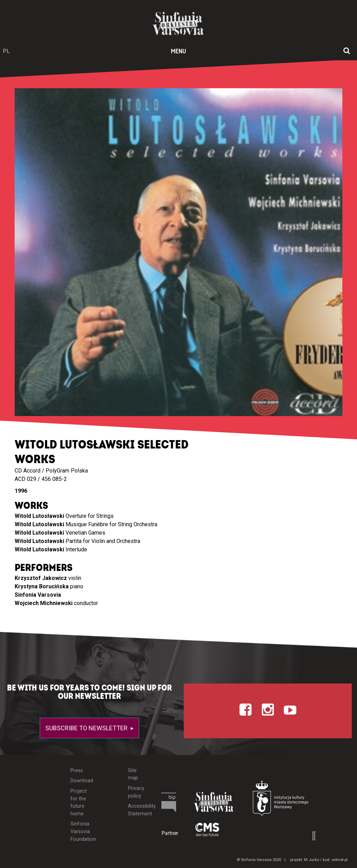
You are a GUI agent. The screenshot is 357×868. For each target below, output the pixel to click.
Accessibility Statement (137, 810)
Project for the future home (79, 802)
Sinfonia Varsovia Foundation (80, 831)
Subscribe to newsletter (87, 728)
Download (80, 781)
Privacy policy (136, 792)
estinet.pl (340, 860)
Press (77, 771)
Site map (133, 774)
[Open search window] (347, 51)
